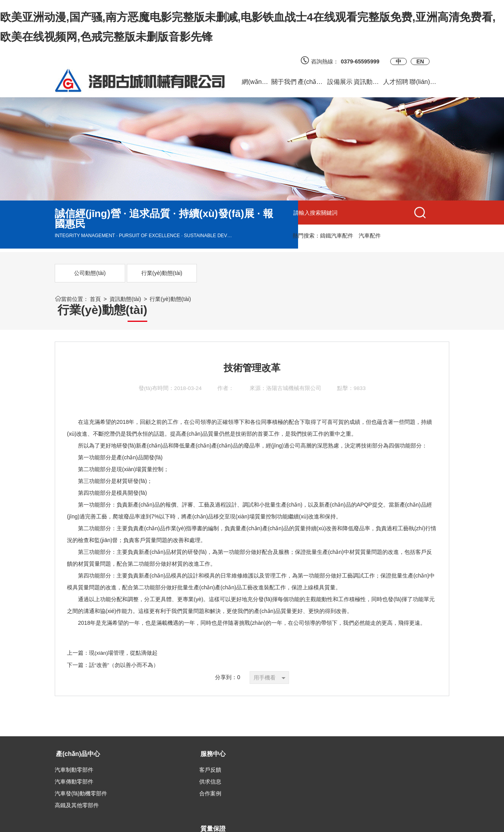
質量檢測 (200, 767)
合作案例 (133, 778)
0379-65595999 (363, 61)
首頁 (95, 299)
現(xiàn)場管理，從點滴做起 (123, 639)
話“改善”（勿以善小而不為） (124, 650)
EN (420, 61)
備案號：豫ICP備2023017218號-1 (330, 822)
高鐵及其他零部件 (77, 790)
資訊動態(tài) (125, 299)
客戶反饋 (133, 755)
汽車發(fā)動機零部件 (81, 778)
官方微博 (267, 755)
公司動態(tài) (84, 273)
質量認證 (200, 755)
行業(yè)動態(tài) (145, 273)
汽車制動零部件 (74, 755)
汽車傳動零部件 (74, 767)
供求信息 (133, 767)
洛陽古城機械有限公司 (294, 374)
